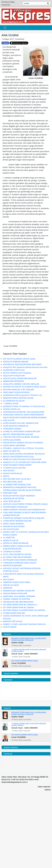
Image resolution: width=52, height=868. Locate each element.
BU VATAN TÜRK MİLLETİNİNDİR (17, 557)
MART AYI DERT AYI (11, 451)
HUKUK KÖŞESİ (10, 627)
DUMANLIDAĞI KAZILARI (14, 613)
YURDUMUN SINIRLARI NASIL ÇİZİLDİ (20, 563)
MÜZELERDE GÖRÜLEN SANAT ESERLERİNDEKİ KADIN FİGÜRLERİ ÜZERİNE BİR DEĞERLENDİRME (25, 416)
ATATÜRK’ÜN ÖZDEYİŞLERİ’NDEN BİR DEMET (22, 364)
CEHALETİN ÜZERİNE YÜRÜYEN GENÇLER (21, 384)
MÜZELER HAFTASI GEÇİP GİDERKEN (19, 496)
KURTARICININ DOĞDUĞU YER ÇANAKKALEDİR (24, 412)
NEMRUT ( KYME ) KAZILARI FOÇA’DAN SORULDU (24, 624)
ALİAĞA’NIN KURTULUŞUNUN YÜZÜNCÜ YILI (23, 395)
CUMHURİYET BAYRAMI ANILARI (17, 521)
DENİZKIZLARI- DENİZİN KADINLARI (19, 591)
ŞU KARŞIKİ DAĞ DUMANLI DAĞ (17, 484)
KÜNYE (48, 790)
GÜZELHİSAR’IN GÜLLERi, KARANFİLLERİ (21, 423)
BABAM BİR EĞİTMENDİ (13, 381)
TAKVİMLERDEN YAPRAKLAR (15, 507)
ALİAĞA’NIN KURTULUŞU (14, 370)
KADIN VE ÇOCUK (11, 540)
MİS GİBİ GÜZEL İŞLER (13, 482)
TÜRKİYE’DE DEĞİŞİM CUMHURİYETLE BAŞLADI (24, 518)
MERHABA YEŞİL (10, 493)
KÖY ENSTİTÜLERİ (11, 529)
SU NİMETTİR (9, 537)
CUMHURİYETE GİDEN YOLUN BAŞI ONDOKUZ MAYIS (23, 575)
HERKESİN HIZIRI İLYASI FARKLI (17, 582)
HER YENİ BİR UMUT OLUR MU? (17, 479)
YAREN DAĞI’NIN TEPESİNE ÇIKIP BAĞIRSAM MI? (24, 510)
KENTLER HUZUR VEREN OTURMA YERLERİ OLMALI (25, 504)
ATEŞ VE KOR (9, 420)
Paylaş (5, 43)
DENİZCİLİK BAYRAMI (12, 565)
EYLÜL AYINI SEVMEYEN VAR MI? (17, 554)
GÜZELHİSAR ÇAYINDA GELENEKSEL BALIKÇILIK (24, 454)
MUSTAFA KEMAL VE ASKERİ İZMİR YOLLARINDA (24, 610)
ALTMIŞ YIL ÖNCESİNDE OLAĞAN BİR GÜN (22, 431)
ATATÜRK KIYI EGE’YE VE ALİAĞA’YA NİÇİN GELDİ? (24, 387)
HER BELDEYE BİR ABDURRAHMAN (18, 602)
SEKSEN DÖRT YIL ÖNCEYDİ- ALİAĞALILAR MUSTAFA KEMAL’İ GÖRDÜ (26, 533)
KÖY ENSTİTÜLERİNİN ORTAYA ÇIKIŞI (19, 359)
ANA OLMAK (8, 579)
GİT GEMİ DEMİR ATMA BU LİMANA (19, 607)
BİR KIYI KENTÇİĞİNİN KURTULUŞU (18, 457)
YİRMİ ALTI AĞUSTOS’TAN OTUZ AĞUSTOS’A (22, 459)
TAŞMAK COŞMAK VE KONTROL (17, 599)
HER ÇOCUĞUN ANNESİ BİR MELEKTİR (20, 378)
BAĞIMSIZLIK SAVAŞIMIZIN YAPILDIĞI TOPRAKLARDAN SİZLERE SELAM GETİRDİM (22, 489)
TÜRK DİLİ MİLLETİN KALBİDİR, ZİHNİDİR (21, 437)
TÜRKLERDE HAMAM (12, 429)
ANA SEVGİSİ (9, 470)
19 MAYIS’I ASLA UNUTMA (14, 468)
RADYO (6, 476)
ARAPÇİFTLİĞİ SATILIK (13, 621)
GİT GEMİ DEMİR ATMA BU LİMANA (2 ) (20, 604)
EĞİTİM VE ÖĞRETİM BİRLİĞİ (16, 362)
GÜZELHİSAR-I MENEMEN (14, 445)
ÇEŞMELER (8, 588)
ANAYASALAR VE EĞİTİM (14, 498)
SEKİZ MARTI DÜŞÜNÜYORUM (16, 392)
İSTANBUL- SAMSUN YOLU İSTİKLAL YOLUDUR (23, 448)
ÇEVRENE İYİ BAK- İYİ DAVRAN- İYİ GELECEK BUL (24, 406)
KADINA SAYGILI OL (12, 409)
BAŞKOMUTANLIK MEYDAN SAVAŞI (18, 398)
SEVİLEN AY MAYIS (11, 585)
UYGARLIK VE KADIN (12, 551)
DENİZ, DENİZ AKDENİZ (13, 524)
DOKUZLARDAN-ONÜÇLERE (15, 593)
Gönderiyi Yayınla (19, 43)
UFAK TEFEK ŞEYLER (12, 501)
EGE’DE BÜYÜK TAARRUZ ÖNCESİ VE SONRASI (23, 443)
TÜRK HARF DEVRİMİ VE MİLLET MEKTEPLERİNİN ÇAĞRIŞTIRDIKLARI (24, 514)
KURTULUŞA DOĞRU (12, 440)
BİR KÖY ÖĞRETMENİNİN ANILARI (18, 434)
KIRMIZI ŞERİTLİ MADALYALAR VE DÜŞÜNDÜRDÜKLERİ (18, 547)
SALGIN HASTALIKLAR (13, 473)
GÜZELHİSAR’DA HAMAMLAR (16, 426)
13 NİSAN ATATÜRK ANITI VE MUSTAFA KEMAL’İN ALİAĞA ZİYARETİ (29, 650)
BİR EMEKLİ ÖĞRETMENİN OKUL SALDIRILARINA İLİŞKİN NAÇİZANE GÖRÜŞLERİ (29, 639)
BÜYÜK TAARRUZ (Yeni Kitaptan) (17, 373)
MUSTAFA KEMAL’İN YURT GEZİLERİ (18, 390)
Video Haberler (44, 787)
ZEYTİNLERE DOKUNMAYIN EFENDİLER (20, 560)
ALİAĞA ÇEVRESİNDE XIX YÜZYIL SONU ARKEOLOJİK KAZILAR (26, 617)
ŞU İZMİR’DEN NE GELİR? (14, 401)
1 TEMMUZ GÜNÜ (11, 403)
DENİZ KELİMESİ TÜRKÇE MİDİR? (17, 465)
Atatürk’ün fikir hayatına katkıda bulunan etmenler (25, 367)
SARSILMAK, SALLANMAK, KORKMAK (19, 596)
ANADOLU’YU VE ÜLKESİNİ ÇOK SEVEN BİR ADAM (25, 462)
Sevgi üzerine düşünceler (14, 375)
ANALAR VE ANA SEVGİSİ (14, 526)
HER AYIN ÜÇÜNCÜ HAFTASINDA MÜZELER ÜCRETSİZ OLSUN (22, 570)
